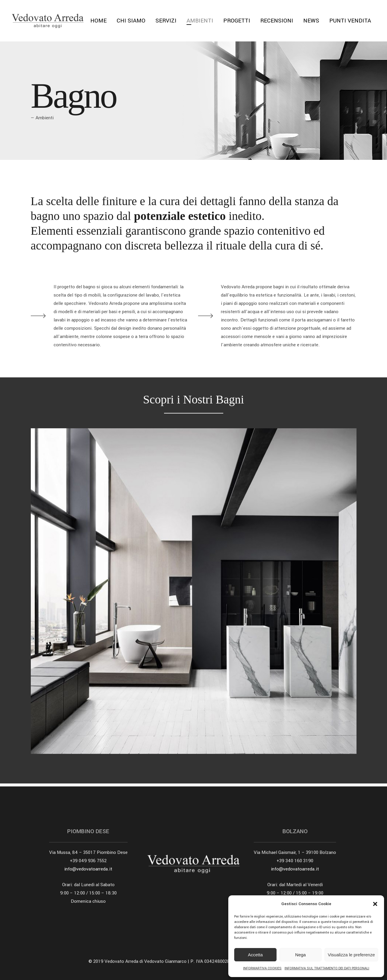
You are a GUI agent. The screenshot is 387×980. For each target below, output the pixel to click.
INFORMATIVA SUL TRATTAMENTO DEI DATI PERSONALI (327, 968)
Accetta (255, 955)
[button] (375, 904)
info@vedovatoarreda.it (88, 869)
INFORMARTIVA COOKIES (262, 968)
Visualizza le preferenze (351, 955)
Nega (301, 955)
